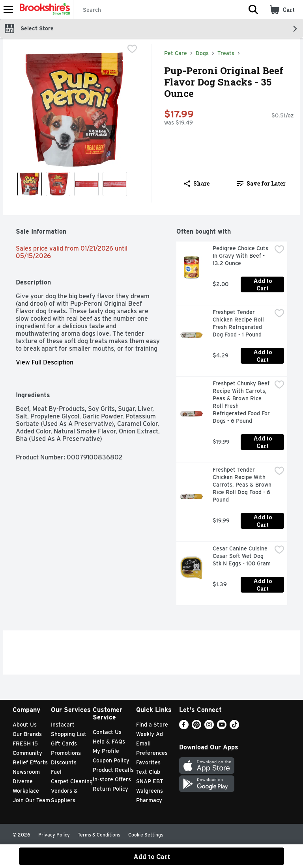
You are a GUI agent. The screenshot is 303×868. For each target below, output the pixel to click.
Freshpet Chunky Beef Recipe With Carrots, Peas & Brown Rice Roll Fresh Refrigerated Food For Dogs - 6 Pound (242, 402)
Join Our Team (31, 800)
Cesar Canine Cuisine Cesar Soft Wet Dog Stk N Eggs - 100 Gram (242, 556)
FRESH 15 (25, 743)
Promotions (66, 753)
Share (197, 183)
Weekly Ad (150, 734)
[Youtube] (222, 727)
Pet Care (176, 53)
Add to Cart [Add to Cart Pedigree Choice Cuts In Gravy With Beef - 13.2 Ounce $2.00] (263, 284)
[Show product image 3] (86, 184)
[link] (261, 184)
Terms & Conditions (99, 835)
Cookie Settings (146, 835)
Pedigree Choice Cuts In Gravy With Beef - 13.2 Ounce (241, 256)
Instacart (63, 725)
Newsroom (26, 772)
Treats (226, 53)
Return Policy (110, 789)
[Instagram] (209, 727)
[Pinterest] (196, 727)
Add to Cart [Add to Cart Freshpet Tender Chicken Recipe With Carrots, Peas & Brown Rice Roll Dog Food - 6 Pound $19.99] (263, 521)
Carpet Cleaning (72, 781)
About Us (25, 725)
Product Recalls (113, 770)
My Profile (106, 751)
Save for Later (261, 183)
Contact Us (107, 732)
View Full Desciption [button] (45, 362)
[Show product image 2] (58, 184)
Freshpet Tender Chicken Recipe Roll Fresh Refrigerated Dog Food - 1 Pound (239, 323)
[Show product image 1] (30, 184)
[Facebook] (184, 727)
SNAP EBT (150, 781)
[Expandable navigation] (8, 9)
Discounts (64, 762)
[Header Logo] (43, 9)
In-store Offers (112, 779)
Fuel (56, 772)
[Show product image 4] (115, 184)
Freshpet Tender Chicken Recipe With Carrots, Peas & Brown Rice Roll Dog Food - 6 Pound (242, 485)
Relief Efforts (30, 762)
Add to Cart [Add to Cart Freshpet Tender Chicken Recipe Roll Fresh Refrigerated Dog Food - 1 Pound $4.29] (263, 356)
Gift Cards (64, 743)
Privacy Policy (54, 835)
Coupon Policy (111, 760)
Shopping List (69, 734)
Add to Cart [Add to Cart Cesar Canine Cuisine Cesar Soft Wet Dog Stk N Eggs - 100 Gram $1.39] (263, 585)
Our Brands (27, 734)
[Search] (157, 10)
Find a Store (152, 725)
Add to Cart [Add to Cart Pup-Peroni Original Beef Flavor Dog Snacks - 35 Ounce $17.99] (152, 856)
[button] (253, 9)
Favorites (148, 762)
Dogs (202, 53)
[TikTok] (234, 727)
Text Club (148, 772)
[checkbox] (132, 50)
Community (27, 753)
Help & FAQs (109, 742)
